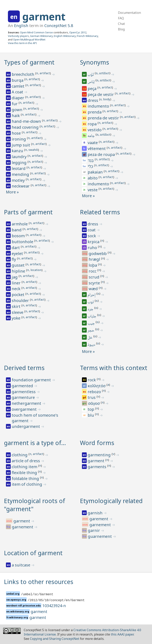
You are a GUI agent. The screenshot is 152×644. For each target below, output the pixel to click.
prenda (95, 112)
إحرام (92, 295)
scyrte (95, 283)
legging (20, 163)
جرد (91, 309)
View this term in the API (22, 43)
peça (93, 89)
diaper (18, 98)
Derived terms (24, 368)
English (21, 26)
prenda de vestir (104, 118)
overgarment (25, 409)
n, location (34, 270)
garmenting (100, 455)
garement (99, 519)
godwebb (98, 254)
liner (17, 283)
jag (15, 277)
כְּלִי (91, 166)
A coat (18, 92)
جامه (91, 136)
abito (93, 178)
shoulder (21, 300)
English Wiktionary (65, 36)
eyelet (18, 254)
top (91, 409)
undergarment (26, 426)
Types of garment (29, 62)
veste (93, 190)
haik (16, 116)
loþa (93, 265)
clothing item (25, 467)
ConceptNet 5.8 (59, 26)
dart (16, 248)
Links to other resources (39, 582)
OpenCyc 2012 (78, 32)
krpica (94, 242)
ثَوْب (91, 75)
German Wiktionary (41, 36)
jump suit (21, 145)
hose (17, 133)
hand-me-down (27, 121)
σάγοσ (94, 403)
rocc (93, 271)
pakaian (96, 172)
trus (92, 397)
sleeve (18, 312)
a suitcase (21, 565)
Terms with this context (114, 368)
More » (12, 192)
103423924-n (54, 606)
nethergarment (27, 403)
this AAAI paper (122, 634)
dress (93, 100)
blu (91, 415)
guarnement (100, 536)
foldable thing (26, 479)
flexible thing (25, 473)
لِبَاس (91, 82)
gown (18, 110)
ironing (19, 139)
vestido (95, 130)
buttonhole (23, 242)
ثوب (91, 302)
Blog (121, 29)
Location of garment (33, 553)
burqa (18, 80)
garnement (23, 527)
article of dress (26, 461)
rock (92, 380)
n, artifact (43, 73)
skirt (17, 306)
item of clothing (27, 484)
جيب (92, 324)
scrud (95, 277)
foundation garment (32, 380)
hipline (19, 271)
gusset (19, 265)
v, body (105, 99)
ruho (93, 248)
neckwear (21, 186)
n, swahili (32, 150)
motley (19, 180)
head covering (26, 127)
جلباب (92, 317)
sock (92, 236)
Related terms (100, 212)
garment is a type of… (35, 443)
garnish (96, 513)
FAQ (121, 18)
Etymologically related (111, 501)
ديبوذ (92, 345)
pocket (19, 295)
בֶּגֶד (91, 160)
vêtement (97, 149)
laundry (20, 157)
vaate (93, 143)
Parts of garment (28, 212)
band (17, 230)
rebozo (95, 392)
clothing (20, 455)
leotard (19, 168)
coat (92, 230)
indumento (99, 106)
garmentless (24, 392)
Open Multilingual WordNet (29, 39)
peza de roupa (102, 154)
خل (90, 338)
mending (21, 174)
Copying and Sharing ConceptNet (55, 639)
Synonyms (95, 62)
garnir (94, 530)
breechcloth (23, 74)
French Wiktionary (87, 36)
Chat (121, 24)
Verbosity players (18, 36)
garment (44, 17)
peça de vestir (101, 94)
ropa (93, 124)
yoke (17, 318)
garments (97, 467)
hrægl (95, 259)
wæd (94, 289)
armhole (20, 224)
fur (15, 104)
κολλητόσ (97, 386)
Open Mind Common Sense (36, 32)
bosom (19, 236)
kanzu (18, 151)
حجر (91, 331)
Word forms (97, 443)
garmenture (24, 397)
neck (17, 289)
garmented (23, 386)
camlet (19, 86)
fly (14, 259)
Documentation (129, 13)
